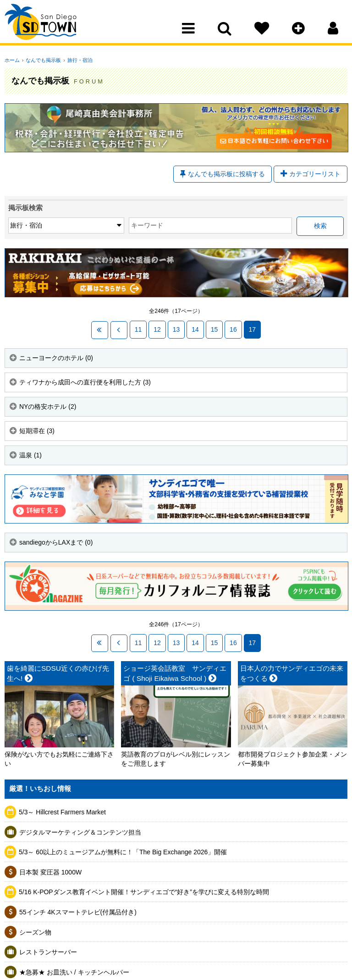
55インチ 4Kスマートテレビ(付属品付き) (78, 912)
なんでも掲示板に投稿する (223, 174)
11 (137, 330)
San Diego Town (45, 25)
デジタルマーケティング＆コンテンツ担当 (80, 832)
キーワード (115, 226)
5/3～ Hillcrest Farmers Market (62, 812)
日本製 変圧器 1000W (50, 872)
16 (232, 330)
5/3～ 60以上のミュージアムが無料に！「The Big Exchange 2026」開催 (123, 852)
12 (156, 330)
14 (194, 330)
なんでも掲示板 (42, 60)
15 (213, 330)
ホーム (12, 60)
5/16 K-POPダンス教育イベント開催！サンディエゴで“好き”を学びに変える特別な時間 (144, 892)
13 (175, 330)
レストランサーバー (48, 952)
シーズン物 (35, 932)
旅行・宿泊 (77, 60)
